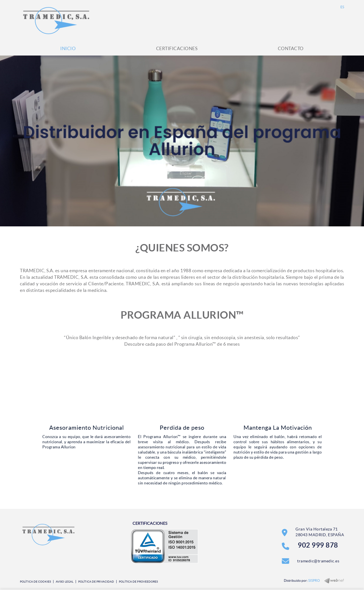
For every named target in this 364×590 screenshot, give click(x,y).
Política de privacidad (96, 582)
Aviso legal (65, 582)
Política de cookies (35, 582)
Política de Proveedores (138, 582)
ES (342, 7)
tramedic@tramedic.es (318, 561)
